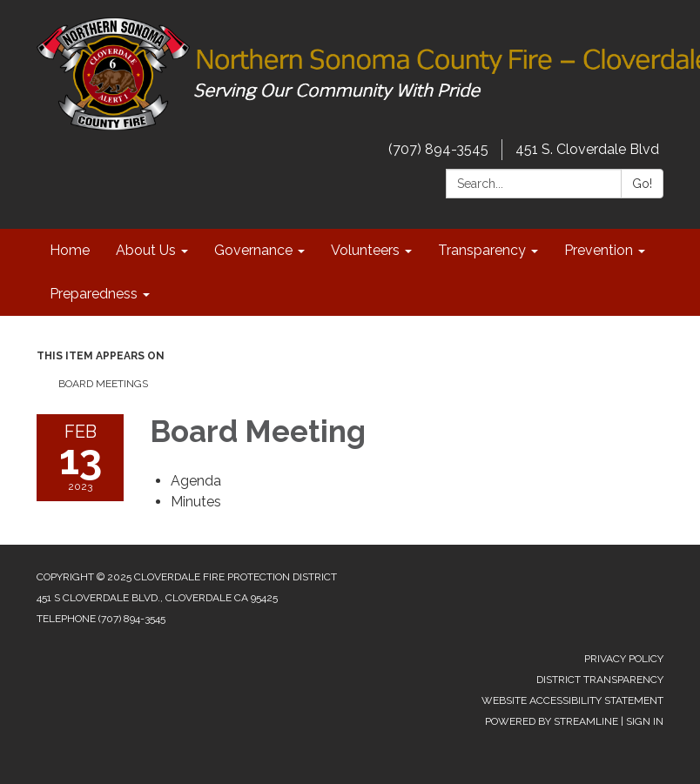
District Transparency (600, 680)
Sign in (645, 721)
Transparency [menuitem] (482, 250)
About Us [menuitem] (146, 250)
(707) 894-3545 (438, 149)
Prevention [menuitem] (599, 250)
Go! (642, 184)
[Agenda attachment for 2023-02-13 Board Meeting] (196, 481)
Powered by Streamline (552, 721)
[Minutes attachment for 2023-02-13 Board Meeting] (196, 502)
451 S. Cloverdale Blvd (587, 149)
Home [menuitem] (70, 250)
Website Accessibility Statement (572, 700)
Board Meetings (103, 384)
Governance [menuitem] (253, 250)
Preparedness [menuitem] (94, 294)
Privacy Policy (624, 659)
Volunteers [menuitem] (365, 250)
